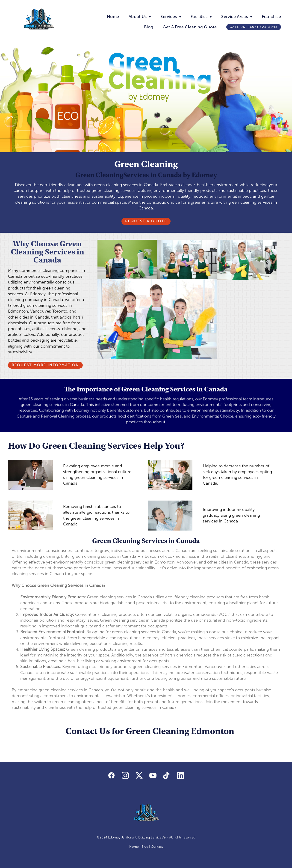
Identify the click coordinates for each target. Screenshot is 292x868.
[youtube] (153, 776)
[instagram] (125, 776)
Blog (149, 27)
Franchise (271, 17)
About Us (140, 17)
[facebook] (112, 776)
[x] (139, 776)
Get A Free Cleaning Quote (190, 27)
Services (171, 17)
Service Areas (237, 17)
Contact (157, 847)
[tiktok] (167, 776)
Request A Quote (146, 221)
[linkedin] (181, 776)
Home (113, 17)
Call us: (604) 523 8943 (254, 27)
